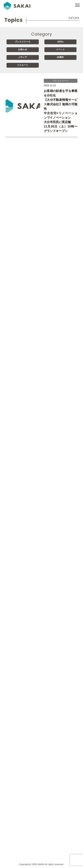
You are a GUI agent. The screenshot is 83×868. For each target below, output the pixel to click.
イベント (60, 49)
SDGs (60, 42)
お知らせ (23, 49)
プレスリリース (23, 42)
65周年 (60, 57)
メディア (23, 57)
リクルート (23, 65)
